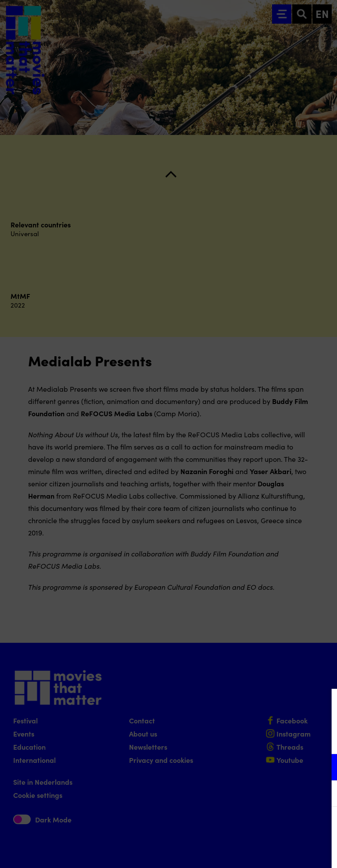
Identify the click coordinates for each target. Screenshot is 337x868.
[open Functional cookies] (323, 768)
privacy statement (227, 739)
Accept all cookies (262, 826)
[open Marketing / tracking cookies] (323, 794)
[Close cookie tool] (323, 705)
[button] (254, 767)
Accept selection (262, 852)
